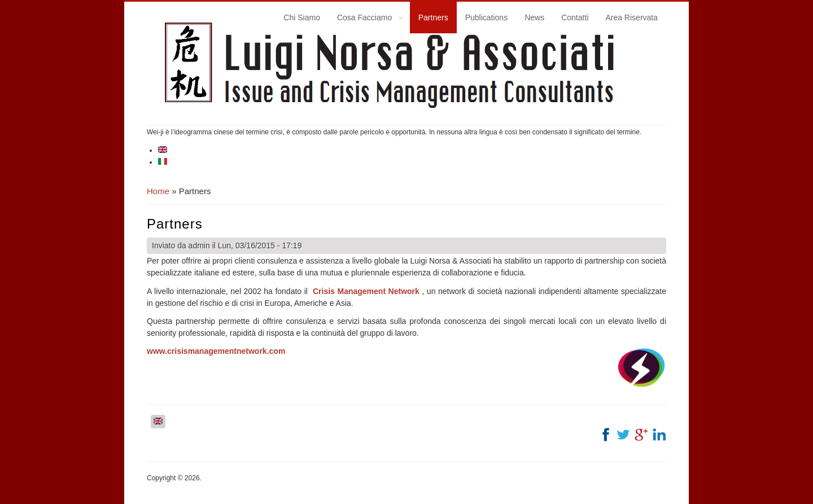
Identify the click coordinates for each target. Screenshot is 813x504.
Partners (433, 17)
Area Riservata (631, 17)
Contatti (575, 17)
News (534, 17)
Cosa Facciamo (366, 19)
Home (158, 191)
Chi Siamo (302, 17)
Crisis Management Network (366, 291)
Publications (487, 17)
